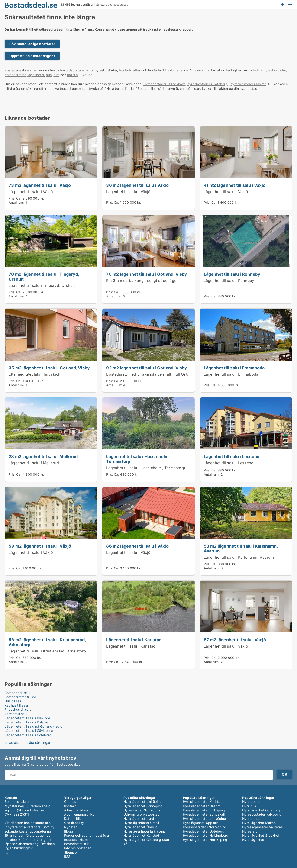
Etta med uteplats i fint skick (34, 374)
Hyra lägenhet (253, 840)
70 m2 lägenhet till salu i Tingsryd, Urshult (44, 276)
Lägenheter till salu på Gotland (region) (35, 726)
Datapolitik (72, 818)
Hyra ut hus (251, 818)
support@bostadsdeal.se (24, 810)
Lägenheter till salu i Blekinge (27, 718)
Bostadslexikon (76, 840)
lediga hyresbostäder (269, 70)
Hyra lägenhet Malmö (259, 823)
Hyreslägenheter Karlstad (203, 802)
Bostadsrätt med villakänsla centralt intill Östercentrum (156, 374)
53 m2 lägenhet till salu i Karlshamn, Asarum (241, 548)
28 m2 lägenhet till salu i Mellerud (43, 456)
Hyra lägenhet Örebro (140, 827)
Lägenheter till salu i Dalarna (27, 722)
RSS (67, 857)
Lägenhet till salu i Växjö (31, 192)
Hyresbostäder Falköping (262, 814)
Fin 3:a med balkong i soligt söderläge (141, 281)
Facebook (7, 853)
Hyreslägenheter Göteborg (204, 831)
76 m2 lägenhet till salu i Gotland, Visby (147, 274)
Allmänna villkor (76, 810)
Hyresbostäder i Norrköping (205, 827)
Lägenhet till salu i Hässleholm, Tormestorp (138, 459)
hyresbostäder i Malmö (248, 84)
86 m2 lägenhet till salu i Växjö (137, 546)
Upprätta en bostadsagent (32, 56)
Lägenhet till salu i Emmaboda (234, 368)
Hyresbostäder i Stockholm (165, 84)
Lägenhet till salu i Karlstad (134, 640)
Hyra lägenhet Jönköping (143, 806)
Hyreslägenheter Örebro (202, 806)
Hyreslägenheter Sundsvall (204, 814)
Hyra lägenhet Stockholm (262, 835)
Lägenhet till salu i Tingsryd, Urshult (42, 285)
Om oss (70, 802)
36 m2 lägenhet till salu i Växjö (137, 185)
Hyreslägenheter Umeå (141, 823)
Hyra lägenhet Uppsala (201, 823)
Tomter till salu (16, 714)
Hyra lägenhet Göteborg (261, 810)
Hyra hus (249, 806)
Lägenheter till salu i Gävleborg (29, 731)
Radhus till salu (16, 705)
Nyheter (70, 827)
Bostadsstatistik (76, 844)
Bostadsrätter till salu (21, 697)
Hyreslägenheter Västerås (262, 827)
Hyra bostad (252, 802)
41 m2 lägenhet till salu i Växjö (235, 185)
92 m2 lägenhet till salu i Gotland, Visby (147, 368)
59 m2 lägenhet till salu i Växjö (40, 546)
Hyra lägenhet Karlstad (141, 835)
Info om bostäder (77, 848)
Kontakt (70, 806)
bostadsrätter (15, 75)
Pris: (12, 198)
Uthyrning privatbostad (142, 814)
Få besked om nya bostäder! (282, 5)
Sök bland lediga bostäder (32, 44)
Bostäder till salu (18, 693)
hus (49, 75)
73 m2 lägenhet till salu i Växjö (40, 185)
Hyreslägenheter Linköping (204, 810)
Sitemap (70, 852)
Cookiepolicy (74, 823)
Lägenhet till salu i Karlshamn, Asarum (239, 557)
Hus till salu (13, 701)
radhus (72, 75)
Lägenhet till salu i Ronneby (232, 274)
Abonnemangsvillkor (80, 814)
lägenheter (35, 75)
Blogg (69, 831)
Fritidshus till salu (18, 709)
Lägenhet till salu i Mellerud (34, 463)
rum (56, 75)
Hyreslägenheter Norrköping (205, 840)
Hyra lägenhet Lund (139, 818)
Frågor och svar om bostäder (87, 835)
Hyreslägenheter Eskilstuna (145, 831)
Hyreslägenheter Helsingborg (206, 835)
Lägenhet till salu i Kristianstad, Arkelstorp (47, 651)
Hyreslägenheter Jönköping (204, 818)
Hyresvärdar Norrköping (142, 810)
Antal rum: (17, 202)
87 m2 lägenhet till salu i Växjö (235, 640)
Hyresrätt (250, 831)
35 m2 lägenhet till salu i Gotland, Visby (49, 368)
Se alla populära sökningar (30, 743)
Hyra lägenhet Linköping (143, 802)
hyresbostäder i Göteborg (208, 84)
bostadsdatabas (118, 5)
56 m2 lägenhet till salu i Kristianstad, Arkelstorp (47, 642)
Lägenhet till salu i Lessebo (232, 456)
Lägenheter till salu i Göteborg (28, 735)
